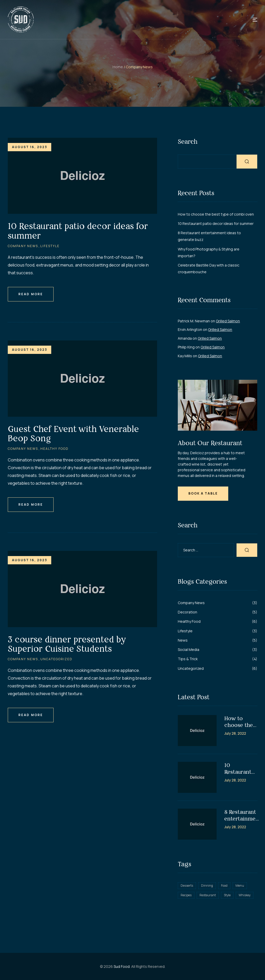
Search (188, 142)
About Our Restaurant (210, 443)
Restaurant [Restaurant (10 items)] (208, 895)
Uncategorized (56, 659)
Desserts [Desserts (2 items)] (187, 886)
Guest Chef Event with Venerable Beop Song (73, 434)
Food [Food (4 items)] (224, 886)
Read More (31, 294)
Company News (23, 246)
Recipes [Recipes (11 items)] (186, 895)
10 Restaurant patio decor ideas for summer (78, 231)
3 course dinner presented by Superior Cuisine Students (67, 644)
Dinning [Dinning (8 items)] (207, 886)
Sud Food (122, 966)
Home (118, 67)
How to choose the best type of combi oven (216, 214)
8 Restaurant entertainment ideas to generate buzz (243, 815)
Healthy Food (54, 449)
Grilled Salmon (228, 321)
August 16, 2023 (30, 147)
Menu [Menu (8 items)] (240, 886)
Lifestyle (50, 246)
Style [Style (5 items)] (227, 895)
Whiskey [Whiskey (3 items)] (245, 895)
